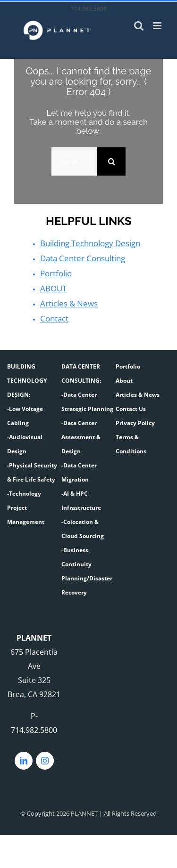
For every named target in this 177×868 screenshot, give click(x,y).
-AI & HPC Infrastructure (81, 501)
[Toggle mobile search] (139, 26)
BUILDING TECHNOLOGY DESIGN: (27, 381)
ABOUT (53, 289)
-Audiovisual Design (25, 444)
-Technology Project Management (26, 508)
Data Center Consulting (82, 258)
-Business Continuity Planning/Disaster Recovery (87, 571)
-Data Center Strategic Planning (87, 402)
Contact (54, 319)
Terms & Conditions (131, 444)
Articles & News (68, 304)
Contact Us (131, 409)
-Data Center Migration (79, 472)
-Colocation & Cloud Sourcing (83, 529)
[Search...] (75, 161)
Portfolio (56, 273)
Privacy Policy (135, 423)
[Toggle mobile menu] (158, 26)
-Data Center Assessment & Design (81, 437)
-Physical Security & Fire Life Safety (32, 472)
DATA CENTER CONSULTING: (81, 374)
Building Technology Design (89, 243)
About (124, 381)
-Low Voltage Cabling (25, 416)
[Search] (111, 161)
